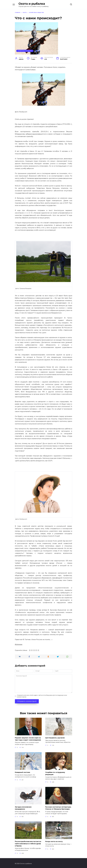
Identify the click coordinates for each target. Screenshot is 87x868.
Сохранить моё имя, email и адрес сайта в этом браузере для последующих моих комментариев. (42, 696)
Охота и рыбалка (32, 4)
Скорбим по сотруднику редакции (55, 773)
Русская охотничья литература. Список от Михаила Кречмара (58, 807)
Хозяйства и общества (25, 51)
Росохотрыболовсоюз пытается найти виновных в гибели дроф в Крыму (28, 843)
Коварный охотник (22, 772)
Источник (19, 644)
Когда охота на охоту (54, 841)
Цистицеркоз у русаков (55, 738)
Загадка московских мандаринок (23, 807)
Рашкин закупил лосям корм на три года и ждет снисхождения (28, 739)
